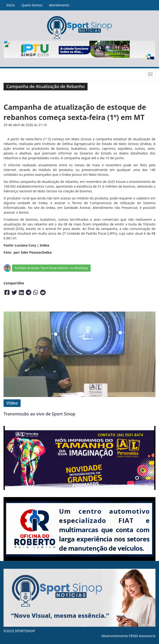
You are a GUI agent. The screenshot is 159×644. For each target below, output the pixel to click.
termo (24, 212)
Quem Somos (32, 5)
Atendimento (59, 5)
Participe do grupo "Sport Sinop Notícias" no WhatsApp (51, 268)
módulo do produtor (55, 170)
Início (11, 5)
